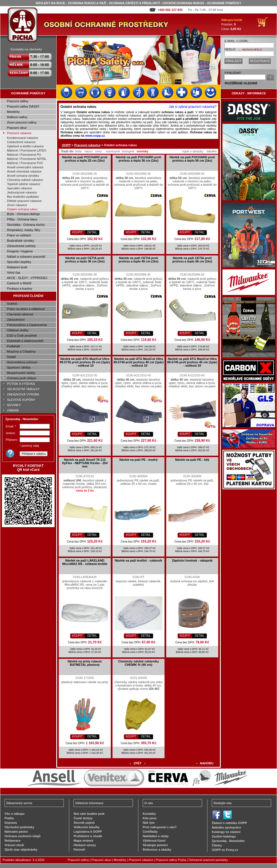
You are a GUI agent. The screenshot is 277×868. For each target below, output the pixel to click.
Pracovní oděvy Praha (171, 860)
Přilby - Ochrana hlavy (22, 219)
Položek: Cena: (232, 24)
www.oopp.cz (95, 136)
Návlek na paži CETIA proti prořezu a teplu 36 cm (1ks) (85, 260)
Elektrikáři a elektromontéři (25, 341)
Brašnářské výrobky (21, 241)
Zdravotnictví (16, 320)
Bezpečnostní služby (21, 373)
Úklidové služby (18, 330)
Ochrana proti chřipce (22, 378)
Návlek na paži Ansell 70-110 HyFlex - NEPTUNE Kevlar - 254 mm (85, 463)
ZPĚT (137, 763)
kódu (79, 151)
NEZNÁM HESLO (252, 50)
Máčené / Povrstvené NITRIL (27, 159)
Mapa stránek (83, 841)
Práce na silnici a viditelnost (26, 309)
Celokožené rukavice (21, 142)
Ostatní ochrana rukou (22, 209)
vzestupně (113, 151)
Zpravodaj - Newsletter (228, 841)
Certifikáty (150, 832)
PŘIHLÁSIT (233, 61)
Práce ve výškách (19, 235)
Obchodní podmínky (19, 827)
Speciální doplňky (19, 262)
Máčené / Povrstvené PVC (25, 163)
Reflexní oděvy (17, 117)
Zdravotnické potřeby (21, 246)
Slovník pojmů (84, 823)
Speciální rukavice (19, 188)
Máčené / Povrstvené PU (24, 155)
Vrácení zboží (14, 845)
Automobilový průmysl (22, 362)
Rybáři (11, 357)
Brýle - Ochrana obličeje (23, 214)
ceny (98, 151)
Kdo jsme (150, 818)
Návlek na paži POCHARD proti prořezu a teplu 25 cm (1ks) (85, 159)
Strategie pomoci (155, 845)
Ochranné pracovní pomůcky (208, 860)
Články (217, 845)
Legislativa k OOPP (88, 832)
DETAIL (92, 232)
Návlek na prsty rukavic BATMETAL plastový (85, 663)
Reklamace (13, 841)
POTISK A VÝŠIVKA (21, 384)
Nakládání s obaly (156, 836)
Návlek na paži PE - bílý (192, 460)
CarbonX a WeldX (19, 283)
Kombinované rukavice (23, 138)
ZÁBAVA (13, 410)
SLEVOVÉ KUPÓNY (21, 400)
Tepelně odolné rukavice (24, 184)
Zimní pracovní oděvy (22, 122)
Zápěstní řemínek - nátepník (192, 560)
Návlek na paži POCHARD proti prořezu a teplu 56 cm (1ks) (192, 159)
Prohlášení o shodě (88, 836)
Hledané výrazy (85, 845)
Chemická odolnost (20, 314)
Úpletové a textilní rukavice (25, 146)
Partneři (79, 850)
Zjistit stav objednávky (21, 850)
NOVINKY (14, 405)
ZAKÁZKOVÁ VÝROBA (23, 394)
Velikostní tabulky (87, 827)
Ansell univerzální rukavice (25, 167)
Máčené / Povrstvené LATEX (27, 150)
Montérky (13, 112)
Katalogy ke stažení (226, 832)
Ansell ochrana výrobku (23, 176)
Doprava (11, 823)
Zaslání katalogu (224, 836)
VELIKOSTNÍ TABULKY (23, 389)
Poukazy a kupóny (20, 288)
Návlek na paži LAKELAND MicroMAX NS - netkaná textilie (85, 562)
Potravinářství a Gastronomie (27, 325)
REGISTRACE (260, 61)
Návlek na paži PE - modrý (139, 460)
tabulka (211, 151)
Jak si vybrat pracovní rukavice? (193, 107)
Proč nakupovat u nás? (160, 827)
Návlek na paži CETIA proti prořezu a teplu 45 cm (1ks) (138, 260)
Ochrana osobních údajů (23, 836)
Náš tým (149, 823)
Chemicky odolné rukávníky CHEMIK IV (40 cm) (138, 663)
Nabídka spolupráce (226, 827)
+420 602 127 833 (170, 10)
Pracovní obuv (17, 128)
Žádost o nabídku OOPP (229, 823)
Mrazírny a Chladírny (21, 352)
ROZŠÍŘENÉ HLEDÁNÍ (241, 83)
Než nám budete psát (89, 814)
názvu (89, 151)
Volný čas (14, 273)
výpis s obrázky (193, 151)
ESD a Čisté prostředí (22, 336)
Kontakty (149, 814)
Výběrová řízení (154, 841)
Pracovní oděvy (18, 101)
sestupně (128, 151)
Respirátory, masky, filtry (24, 230)
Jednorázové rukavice (22, 192)
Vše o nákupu (15, 814)
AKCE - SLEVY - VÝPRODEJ (27, 278)
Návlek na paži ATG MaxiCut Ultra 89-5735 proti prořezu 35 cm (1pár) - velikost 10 (85, 362)
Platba (9, 818)
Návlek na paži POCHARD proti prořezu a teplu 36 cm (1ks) (138, 159)
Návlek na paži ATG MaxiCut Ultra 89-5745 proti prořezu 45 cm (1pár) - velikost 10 (192, 362)
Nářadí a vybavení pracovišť (26, 257)
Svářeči (12, 304)
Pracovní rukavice (19, 133)
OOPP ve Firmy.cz (225, 850)
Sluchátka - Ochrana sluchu (26, 225)
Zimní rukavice (17, 205)
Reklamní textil (17, 267)
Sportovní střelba (19, 367)
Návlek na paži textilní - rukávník (138, 560)
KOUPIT (77, 232)
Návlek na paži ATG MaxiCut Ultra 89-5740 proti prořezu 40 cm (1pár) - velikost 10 (138, 362)
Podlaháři (13, 346)
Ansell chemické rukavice (24, 171)
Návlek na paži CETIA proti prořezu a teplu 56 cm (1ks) (192, 260)
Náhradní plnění (16, 832)
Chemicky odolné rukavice (25, 180)
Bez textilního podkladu (23, 197)
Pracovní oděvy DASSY (23, 106)
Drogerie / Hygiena (20, 251)
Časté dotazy (83, 818)
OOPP (66, 145)
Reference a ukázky (157, 850)
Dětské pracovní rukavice (24, 201)
